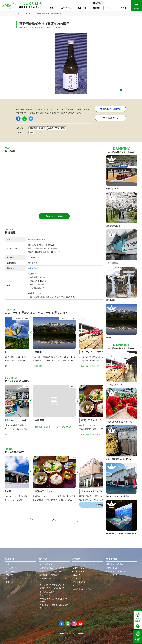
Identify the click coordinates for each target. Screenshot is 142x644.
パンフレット (79, 578)
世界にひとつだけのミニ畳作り (52, 571)
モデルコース (11, 568)
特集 (8, 564)
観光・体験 (10, 571)
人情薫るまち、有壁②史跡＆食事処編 (54, 606)
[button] (31, 333)
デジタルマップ (80, 571)
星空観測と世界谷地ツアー (50, 575)
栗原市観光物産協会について (119, 564)
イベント (9, 578)
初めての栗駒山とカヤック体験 (52, 568)
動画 (75, 586)
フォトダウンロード (81, 582)
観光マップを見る (54, 216)
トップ (18, 13)
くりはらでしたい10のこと (84, 564)
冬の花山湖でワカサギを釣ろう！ (53, 585)
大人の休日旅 (45, 595)
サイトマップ (112, 575)
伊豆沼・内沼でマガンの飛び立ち (53, 588)
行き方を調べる (110, 118)
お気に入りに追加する (110, 109)
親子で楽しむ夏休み (48, 592)
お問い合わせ (112, 568)
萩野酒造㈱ (33, 268)
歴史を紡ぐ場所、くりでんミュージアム (54, 580)
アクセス (9, 582)
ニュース (77, 575)
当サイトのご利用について (118, 571)
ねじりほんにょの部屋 (82, 589)
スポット (29, 13)
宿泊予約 (9, 575)
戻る (44, 520)
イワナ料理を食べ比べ (48, 564)
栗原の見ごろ (79, 568)
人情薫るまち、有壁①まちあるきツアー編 (54, 600)
